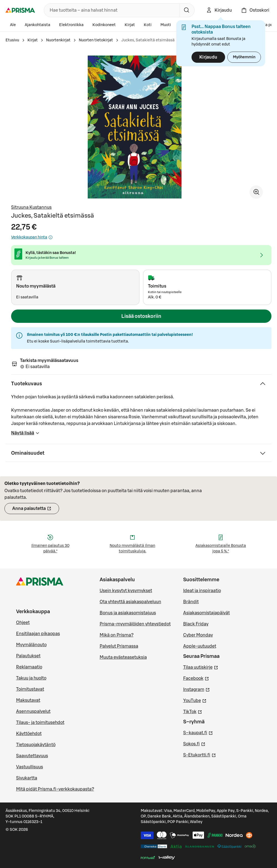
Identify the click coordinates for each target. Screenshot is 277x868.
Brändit (191, 602)
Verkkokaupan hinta (32, 237)
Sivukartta (27, 778)
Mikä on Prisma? (117, 635)
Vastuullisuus (30, 767)
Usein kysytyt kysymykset (126, 591)
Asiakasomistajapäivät (207, 613)
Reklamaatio (29, 667)
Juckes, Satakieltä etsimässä (148, 40)
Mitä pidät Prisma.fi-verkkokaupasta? (55, 789)
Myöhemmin (244, 57)
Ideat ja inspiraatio (202, 591)
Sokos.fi (194, 743)
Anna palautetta (36, 510)
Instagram (197, 689)
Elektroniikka (71, 25)
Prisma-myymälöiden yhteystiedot (135, 624)
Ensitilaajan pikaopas (38, 634)
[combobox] (111, 10)
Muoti (166, 25)
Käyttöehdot (29, 734)
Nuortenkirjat (58, 40)
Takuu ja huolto (31, 678)
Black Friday (196, 624)
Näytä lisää (25, 435)
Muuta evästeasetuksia (123, 657)
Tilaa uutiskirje (201, 667)
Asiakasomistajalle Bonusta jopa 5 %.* (221, 549)
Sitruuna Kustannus (31, 207)
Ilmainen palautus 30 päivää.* (50, 549)
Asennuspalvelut (33, 711)
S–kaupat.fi (198, 732)
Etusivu (12, 40)
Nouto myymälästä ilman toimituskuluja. (132, 549)
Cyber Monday (198, 635)
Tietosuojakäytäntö (36, 745)
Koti (148, 25)
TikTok (193, 711)
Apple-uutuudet (200, 646)
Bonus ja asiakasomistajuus (128, 613)
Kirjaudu (208, 57)
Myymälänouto (31, 645)
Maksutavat (28, 700)
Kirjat (130, 25)
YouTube (195, 700)
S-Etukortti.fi (200, 754)
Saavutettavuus (32, 756)
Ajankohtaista (37, 25)
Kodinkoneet (104, 25)
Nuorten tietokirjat (96, 40)
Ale (13, 25)
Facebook (196, 678)
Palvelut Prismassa (119, 646)
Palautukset (28, 656)
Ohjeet (23, 623)
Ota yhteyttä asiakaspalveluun (130, 602)
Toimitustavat (30, 689)
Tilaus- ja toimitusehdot (40, 723)
